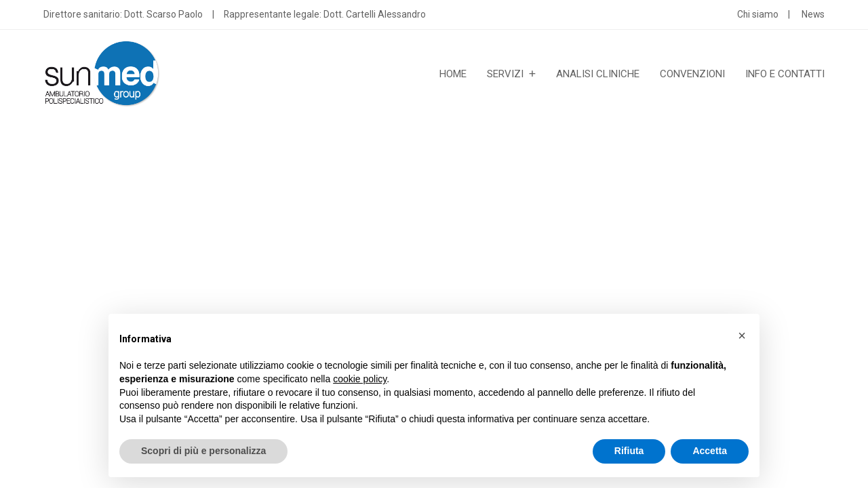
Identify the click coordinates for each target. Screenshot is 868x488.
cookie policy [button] (360, 379)
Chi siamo (758, 14)
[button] (742, 335)
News (813, 14)
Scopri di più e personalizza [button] (203, 451)
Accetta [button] (710, 451)
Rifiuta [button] (629, 451)
